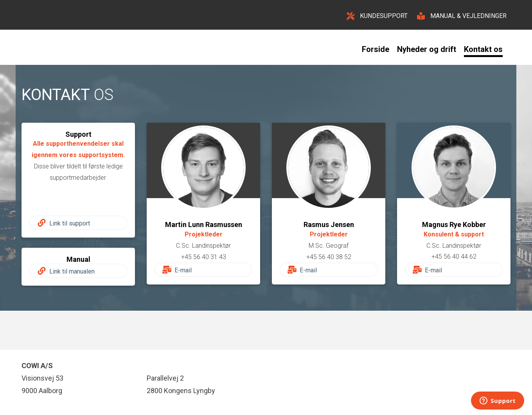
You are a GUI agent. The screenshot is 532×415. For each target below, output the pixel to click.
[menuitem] (379, 49)
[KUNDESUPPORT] (377, 15)
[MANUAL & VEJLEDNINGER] (462, 15)
